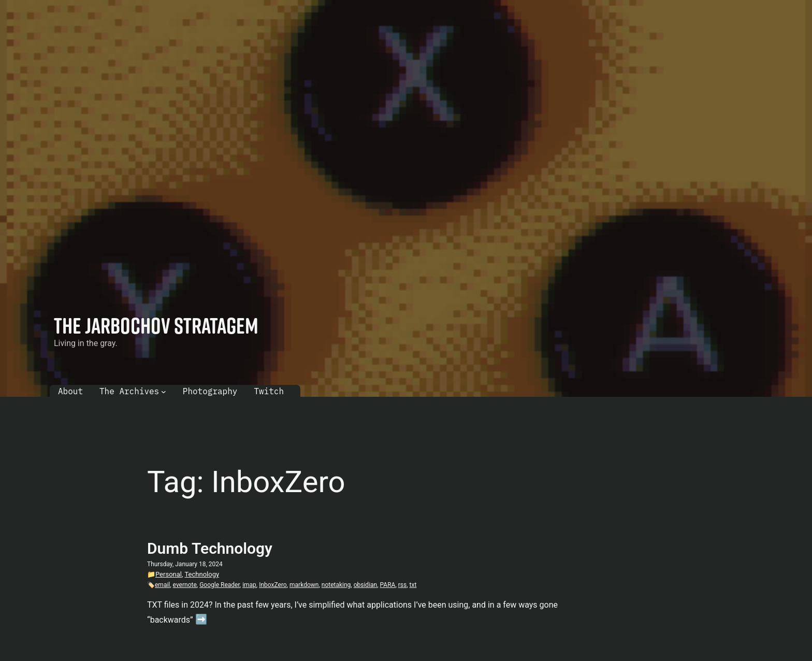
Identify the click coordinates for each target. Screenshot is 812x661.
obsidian (366, 585)
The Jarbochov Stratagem (156, 325)
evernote (185, 585)
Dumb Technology (210, 548)
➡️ (201, 619)
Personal (169, 574)
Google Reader (220, 585)
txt (413, 585)
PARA (388, 585)
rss (402, 585)
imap (249, 585)
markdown (304, 585)
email (162, 585)
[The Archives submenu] (164, 392)
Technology (202, 574)
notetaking (336, 585)
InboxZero (273, 585)
